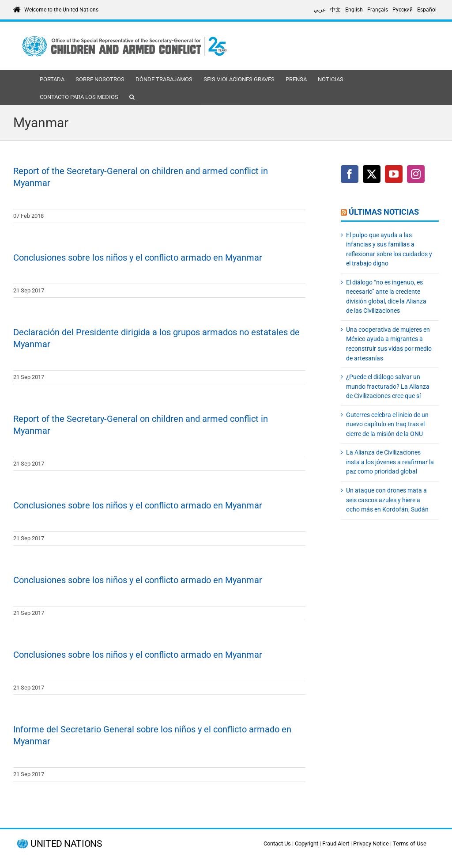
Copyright (307, 843)
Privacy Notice (371, 843)
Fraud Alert (336, 843)
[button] (132, 96)
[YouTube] (394, 174)
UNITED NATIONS (66, 844)
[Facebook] (350, 174)
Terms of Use (410, 843)
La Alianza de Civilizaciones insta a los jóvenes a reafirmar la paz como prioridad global (390, 462)
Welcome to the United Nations (61, 10)
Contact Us (277, 843)
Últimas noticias (384, 212)
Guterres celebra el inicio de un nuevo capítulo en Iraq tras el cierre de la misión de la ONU (387, 424)
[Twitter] (372, 174)
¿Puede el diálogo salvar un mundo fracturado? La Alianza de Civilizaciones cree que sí (388, 386)
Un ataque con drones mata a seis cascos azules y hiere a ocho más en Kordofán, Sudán (387, 500)
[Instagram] (416, 174)
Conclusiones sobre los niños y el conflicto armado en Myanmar (138, 258)
